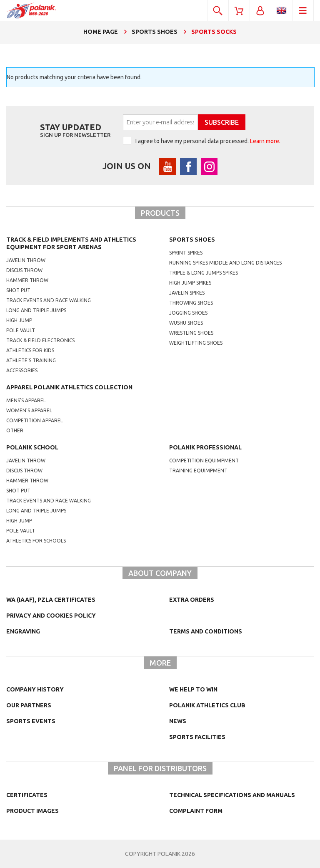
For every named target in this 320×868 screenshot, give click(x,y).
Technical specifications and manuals (232, 795)
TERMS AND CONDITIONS (206, 631)
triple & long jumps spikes (204, 273)
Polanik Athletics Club (207, 705)
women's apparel (29, 410)
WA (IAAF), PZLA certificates (51, 600)
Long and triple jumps (36, 310)
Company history (35, 689)
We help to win (193, 689)
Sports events (31, 721)
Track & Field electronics (40, 340)
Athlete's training (31, 360)
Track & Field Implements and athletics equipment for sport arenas (71, 243)
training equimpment (198, 471)
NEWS (178, 721)
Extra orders (192, 600)
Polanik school (32, 447)
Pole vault (21, 330)
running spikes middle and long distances (225, 263)
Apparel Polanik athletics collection (69, 387)
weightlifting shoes (196, 343)
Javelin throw (26, 260)
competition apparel (35, 420)
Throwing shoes (191, 303)
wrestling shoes (191, 333)
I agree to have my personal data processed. (208, 141)
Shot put (18, 290)
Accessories (22, 370)
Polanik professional (205, 447)
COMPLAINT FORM (196, 811)
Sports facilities (197, 737)
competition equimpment (204, 460)
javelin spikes (187, 293)
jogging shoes (188, 313)
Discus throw (24, 270)
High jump (19, 320)
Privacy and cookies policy (51, 616)
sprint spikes (186, 253)
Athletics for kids (30, 350)
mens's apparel (26, 400)
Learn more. (265, 141)
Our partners (29, 705)
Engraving (23, 631)
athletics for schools (36, 541)
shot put (18, 491)
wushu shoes (186, 323)
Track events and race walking (49, 300)
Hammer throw (27, 280)
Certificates (27, 795)
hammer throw (27, 481)
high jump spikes (190, 283)
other (15, 430)
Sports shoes (192, 240)
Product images (32, 811)
